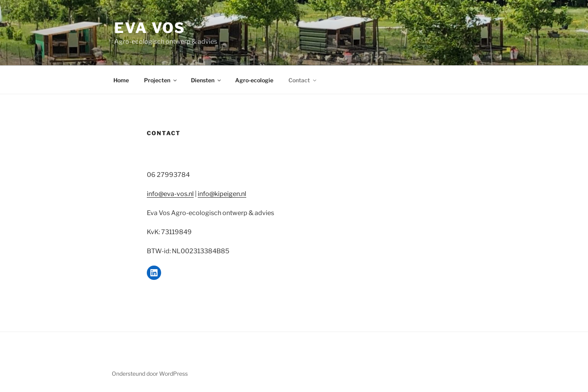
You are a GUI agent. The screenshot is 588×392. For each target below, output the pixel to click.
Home (121, 80)
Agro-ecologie (254, 80)
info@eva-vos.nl (170, 194)
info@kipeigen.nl (222, 194)
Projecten (161, 80)
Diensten (206, 80)
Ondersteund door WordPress (150, 374)
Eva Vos (150, 28)
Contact (303, 80)
